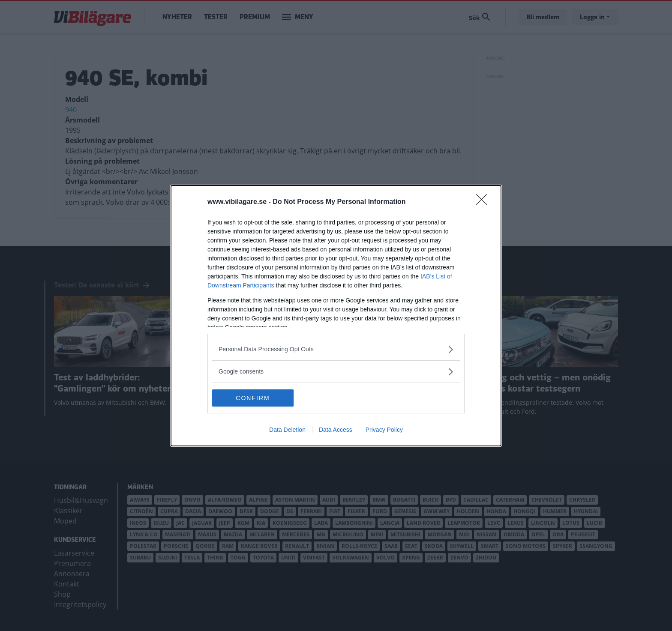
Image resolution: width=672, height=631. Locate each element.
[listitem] (336, 349)
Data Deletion (287, 430)
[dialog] (336, 316)
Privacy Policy (384, 430)
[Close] (484, 202)
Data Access (336, 430)
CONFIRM (253, 398)
